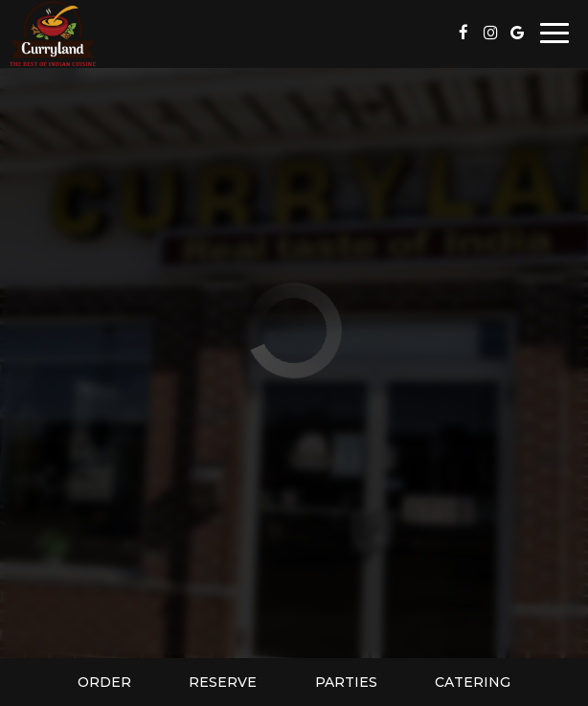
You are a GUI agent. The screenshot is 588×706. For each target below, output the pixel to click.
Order (104, 682)
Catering (473, 682)
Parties (346, 682)
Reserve (223, 682)
